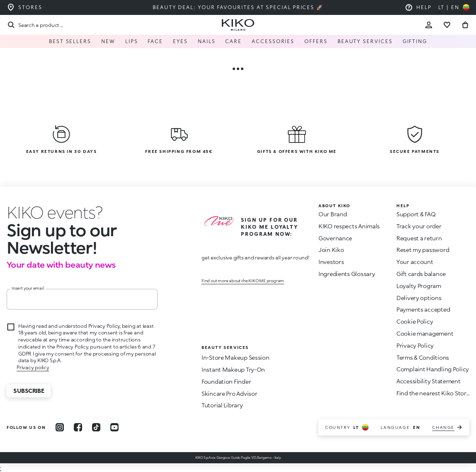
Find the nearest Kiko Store (433, 393)
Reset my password (423, 250)
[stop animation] (55, 212)
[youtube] (114, 427)
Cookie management (425, 334)
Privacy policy (33, 367)
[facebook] (78, 427)
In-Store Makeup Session (236, 357)
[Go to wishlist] (447, 25)
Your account (415, 262)
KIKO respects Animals (349, 226)
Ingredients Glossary (347, 274)
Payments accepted (423, 309)
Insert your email (28, 288)
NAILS (207, 41)
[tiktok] (96, 427)
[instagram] (60, 427)
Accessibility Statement (429, 381)
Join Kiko (331, 250)
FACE (155, 41)
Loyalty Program (419, 286)
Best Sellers (70, 41)
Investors (331, 262)
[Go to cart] (465, 25)
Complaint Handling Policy (433, 369)
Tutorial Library (222, 405)
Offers (316, 41)
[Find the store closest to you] (24, 7)
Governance (335, 238)
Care (233, 41)
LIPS (132, 41)
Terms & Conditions (423, 357)
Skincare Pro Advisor (229, 393)
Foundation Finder (226, 381)
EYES (180, 41)
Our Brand (333, 214)
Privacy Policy (415, 345)
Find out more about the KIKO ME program (243, 281)
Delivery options (419, 298)
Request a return (419, 238)
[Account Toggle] (429, 25)
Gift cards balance (421, 274)
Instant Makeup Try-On (233, 369)
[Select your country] (454, 7)
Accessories (273, 41)
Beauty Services (365, 41)
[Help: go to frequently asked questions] (418, 7)
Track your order (419, 226)
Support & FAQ (416, 214)
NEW (108, 41)
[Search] (35, 25)
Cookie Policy (415, 321)
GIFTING (415, 41)
